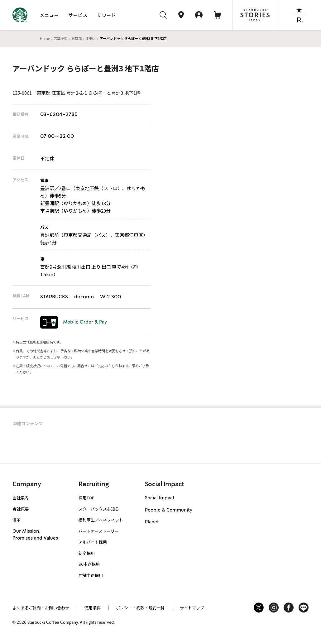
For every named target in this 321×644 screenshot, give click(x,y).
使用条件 (93, 608)
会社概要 (21, 509)
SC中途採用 (89, 564)
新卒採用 (87, 553)
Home (45, 38)
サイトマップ (192, 608)
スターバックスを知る (99, 509)
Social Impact (160, 498)
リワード (107, 15)
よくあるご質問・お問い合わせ (41, 608)
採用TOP (86, 498)
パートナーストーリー (99, 531)
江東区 (91, 38)
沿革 (17, 520)
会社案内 (21, 498)
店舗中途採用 (91, 575)
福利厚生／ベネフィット (101, 520)
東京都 (77, 38)
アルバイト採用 (93, 542)
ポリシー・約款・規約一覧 (140, 608)
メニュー (50, 15)
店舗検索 (60, 38)
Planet (152, 522)
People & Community (169, 510)
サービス (78, 15)
